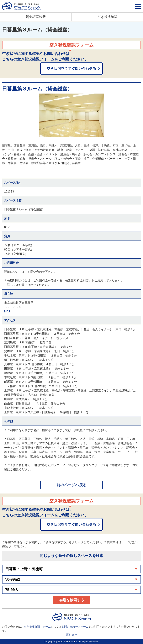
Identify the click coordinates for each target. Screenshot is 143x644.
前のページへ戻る (71, 485)
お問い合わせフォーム (75, 627)
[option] (71, 115)
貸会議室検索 (36, 17)
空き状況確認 (107, 17)
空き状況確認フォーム (37, 627)
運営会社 (71, 635)
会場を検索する (72, 600)
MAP (7, 311)
